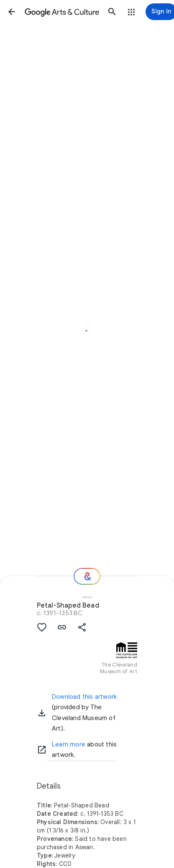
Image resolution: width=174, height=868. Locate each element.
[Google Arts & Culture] (62, 12)
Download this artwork (84, 697)
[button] (12, 12)
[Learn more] (42, 750)
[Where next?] (87, 576)
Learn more (69, 744)
